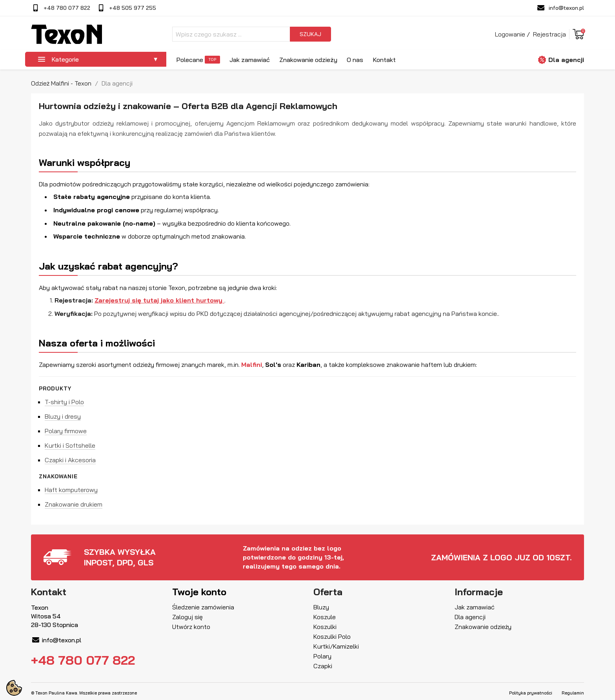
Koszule (325, 617)
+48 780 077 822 (67, 8)
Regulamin (573, 693)
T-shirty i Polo (64, 402)
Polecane (190, 60)
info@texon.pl (566, 8)
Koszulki (325, 627)
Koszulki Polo (332, 636)
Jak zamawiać (250, 60)
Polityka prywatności (531, 693)
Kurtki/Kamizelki (336, 646)
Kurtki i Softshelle (70, 445)
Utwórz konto (191, 627)
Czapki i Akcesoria (70, 460)
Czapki (323, 666)
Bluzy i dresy (63, 416)
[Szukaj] (231, 34)
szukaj (310, 34)
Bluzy (321, 607)
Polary (322, 656)
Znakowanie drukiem (74, 504)
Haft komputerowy (71, 490)
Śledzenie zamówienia (203, 607)
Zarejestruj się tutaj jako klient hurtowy (159, 300)
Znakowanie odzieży (308, 60)
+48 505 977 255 (133, 8)
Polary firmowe (66, 431)
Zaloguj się (187, 617)
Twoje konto (199, 592)
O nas (355, 60)
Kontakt (384, 60)
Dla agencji (561, 60)
